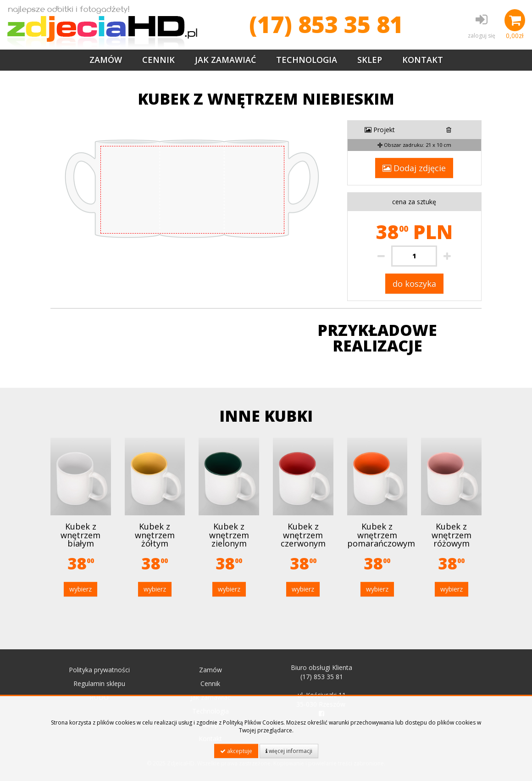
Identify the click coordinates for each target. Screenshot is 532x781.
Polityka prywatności (99, 670)
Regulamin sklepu (99, 683)
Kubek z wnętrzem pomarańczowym (381, 535)
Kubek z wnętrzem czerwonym (303, 535)
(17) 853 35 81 (326, 24)
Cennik (158, 60)
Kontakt (423, 60)
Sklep (370, 60)
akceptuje (236, 751)
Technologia (307, 60)
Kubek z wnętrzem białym (80, 535)
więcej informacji (289, 751)
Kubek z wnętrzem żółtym (155, 535)
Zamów (106, 60)
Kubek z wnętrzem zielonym (229, 535)
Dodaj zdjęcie (414, 168)
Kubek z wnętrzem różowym (452, 535)
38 (81, 563)
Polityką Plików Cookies (253, 722)
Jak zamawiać (225, 60)
